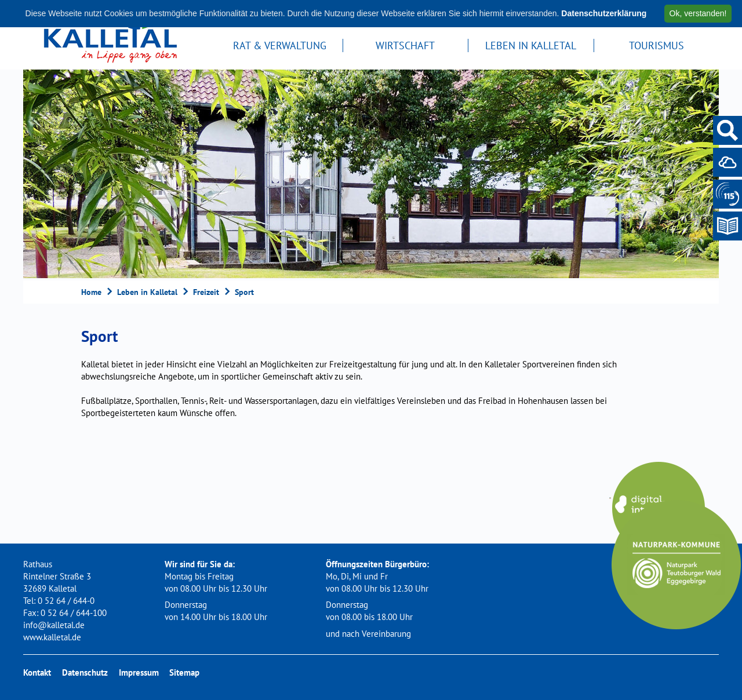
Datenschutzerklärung (604, 13)
